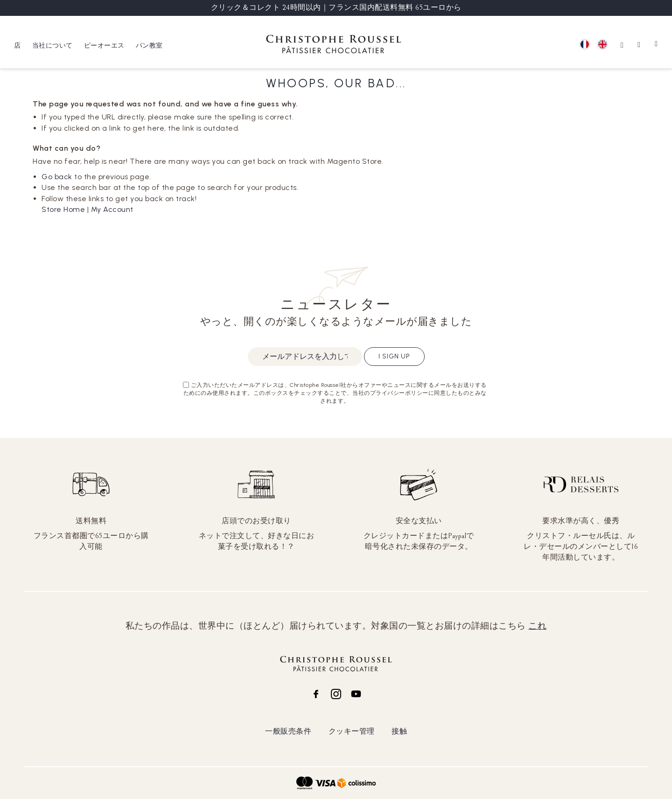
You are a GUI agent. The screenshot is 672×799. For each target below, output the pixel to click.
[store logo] (334, 46)
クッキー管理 (352, 731)
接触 (399, 731)
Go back (57, 177)
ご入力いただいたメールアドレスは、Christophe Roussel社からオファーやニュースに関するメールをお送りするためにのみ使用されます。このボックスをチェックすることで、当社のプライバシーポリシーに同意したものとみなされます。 (335, 393)
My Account (112, 209)
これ (537, 626)
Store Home (63, 209)
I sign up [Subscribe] (394, 356)
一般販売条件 (288, 731)
